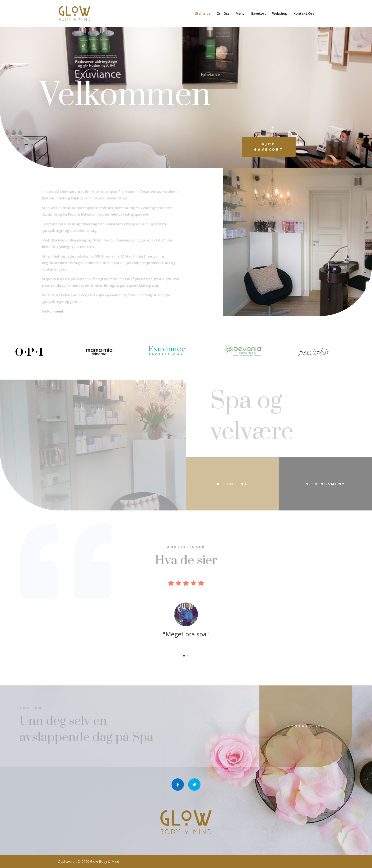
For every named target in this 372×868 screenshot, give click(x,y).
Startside (203, 14)
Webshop (280, 14)
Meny (240, 14)
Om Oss (223, 14)
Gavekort (258, 14)
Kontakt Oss (304, 14)
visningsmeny (326, 484)
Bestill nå (232, 484)
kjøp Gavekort (269, 147)
